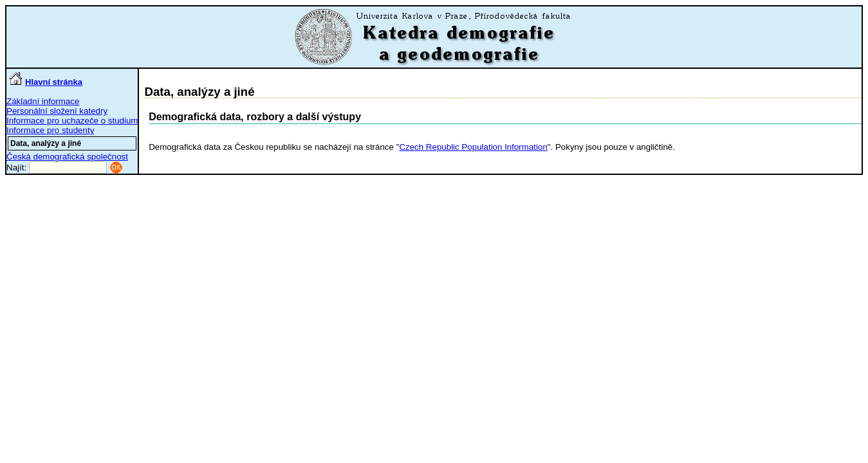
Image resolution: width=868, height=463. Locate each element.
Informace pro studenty (50, 130)
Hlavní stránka (46, 82)
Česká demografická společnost (67, 157)
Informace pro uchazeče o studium (72, 121)
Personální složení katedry (57, 111)
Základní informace (43, 101)
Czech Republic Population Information (473, 147)
